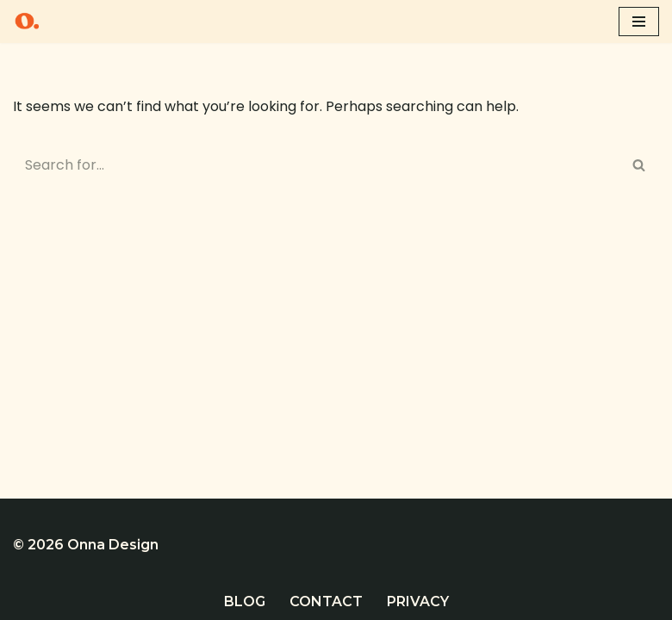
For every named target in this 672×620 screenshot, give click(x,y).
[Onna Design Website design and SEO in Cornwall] (27, 22)
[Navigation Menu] (639, 22)
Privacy (418, 601)
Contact (326, 601)
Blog (245, 601)
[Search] (317, 165)
